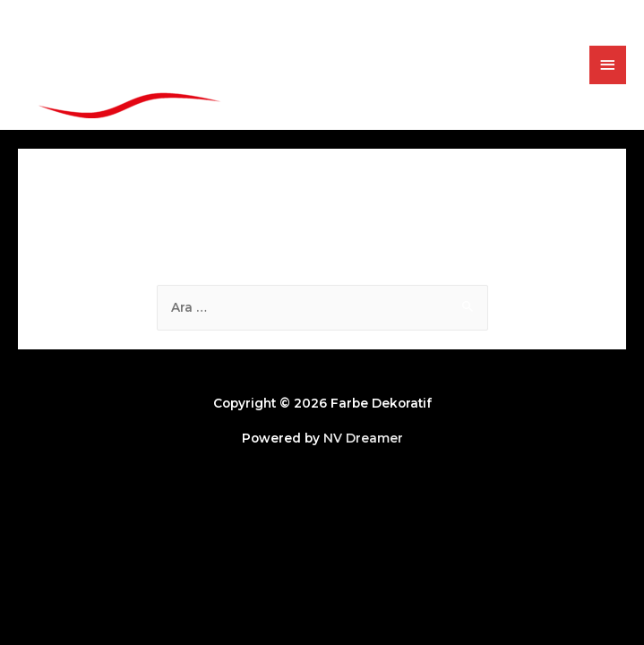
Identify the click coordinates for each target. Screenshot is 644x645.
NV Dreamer (363, 438)
